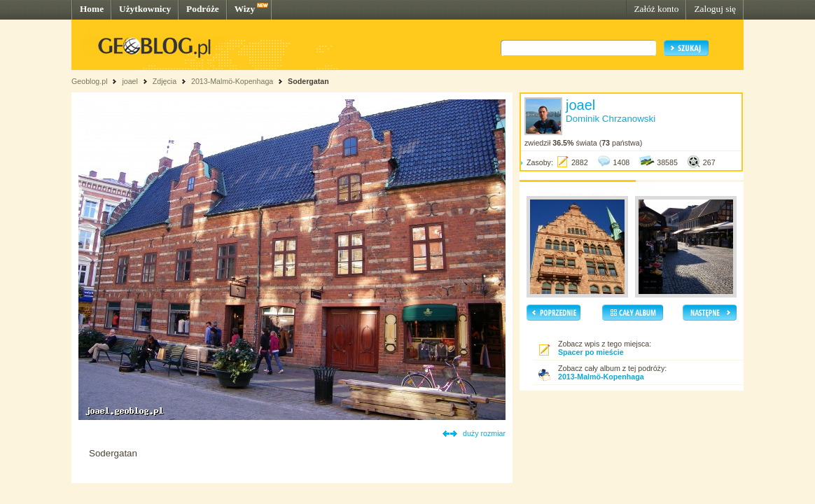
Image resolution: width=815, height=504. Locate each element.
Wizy (245, 9)
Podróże (203, 9)
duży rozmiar (484, 433)
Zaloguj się (715, 9)
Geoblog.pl (90, 81)
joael (130, 81)
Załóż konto (656, 9)
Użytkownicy (145, 9)
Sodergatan (308, 81)
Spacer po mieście (591, 352)
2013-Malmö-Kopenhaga (232, 81)
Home (92, 9)
